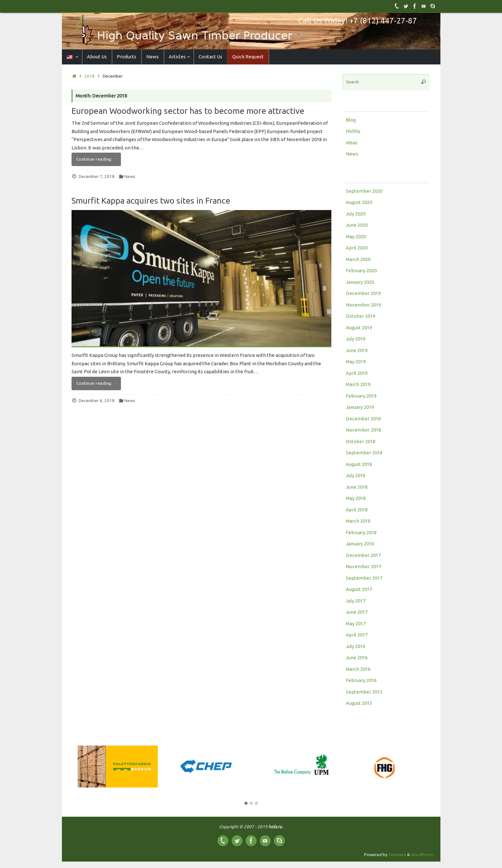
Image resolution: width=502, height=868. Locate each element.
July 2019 (356, 339)
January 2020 (360, 282)
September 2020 (364, 191)
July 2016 (356, 646)
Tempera (397, 855)
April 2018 (357, 510)
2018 (89, 76)
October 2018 (361, 441)
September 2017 (364, 578)
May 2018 (356, 498)
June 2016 (357, 657)
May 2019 (356, 362)
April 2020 (357, 248)
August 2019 (359, 328)
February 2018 (361, 532)
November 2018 (363, 430)
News (130, 176)
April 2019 (357, 373)
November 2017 (363, 566)
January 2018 (360, 544)
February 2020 (361, 270)
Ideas (352, 143)
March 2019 (358, 384)
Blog (351, 120)
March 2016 (358, 669)
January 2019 (360, 407)
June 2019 (357, 350)
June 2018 (357, 487)
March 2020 (358, 259)
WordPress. (422, 855)
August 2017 (359, 589)
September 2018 (364, 453)
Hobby (353, 131)
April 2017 (357, 635)
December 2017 (363, 555)
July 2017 (356, 601)
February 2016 (361, 680)
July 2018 (356, 475)
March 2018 (358, 521)
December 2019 (363, 293)
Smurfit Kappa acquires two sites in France (151, 201)
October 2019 (361, 316)
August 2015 (359, 703)
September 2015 (364, 692)
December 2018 (363, 419)
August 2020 (359, 202)
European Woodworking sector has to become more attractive (188, 111)
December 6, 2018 (97, 400)
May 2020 (356, 236)
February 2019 (361, 396)
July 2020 (356, 214)
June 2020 (357, 225)
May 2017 (356, 624)
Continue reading (98, 159)
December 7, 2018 (97, 176)
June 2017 (357, 612)
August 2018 (359, 464)
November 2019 (363, 305)
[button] (246, 804)
